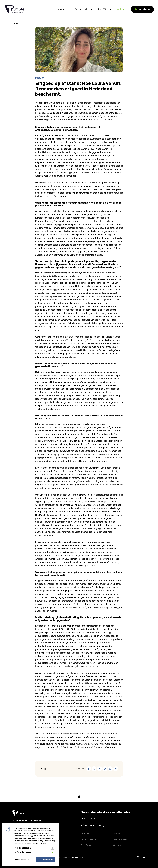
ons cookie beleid (44, 838)
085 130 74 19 (88, 819)
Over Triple (103, 9)
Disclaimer (67, 857)
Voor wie (62, 9)
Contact (117, 845)
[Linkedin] (144, 857)
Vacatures (142, 9)
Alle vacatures (120, 839)
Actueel (121, 9)
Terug (15, 23)
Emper (81, 857)
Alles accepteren (46, 860)
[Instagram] (138, 857)
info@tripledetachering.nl (93, 825)
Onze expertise (82, 9)
